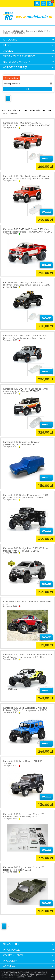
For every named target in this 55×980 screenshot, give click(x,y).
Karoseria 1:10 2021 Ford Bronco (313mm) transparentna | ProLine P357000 (26, 390)
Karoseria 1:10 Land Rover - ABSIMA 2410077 (23, 762)
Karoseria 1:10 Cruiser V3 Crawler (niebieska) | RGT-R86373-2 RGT (21, 443)
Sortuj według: (11, 78)
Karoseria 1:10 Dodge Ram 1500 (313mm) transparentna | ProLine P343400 (26, 550)
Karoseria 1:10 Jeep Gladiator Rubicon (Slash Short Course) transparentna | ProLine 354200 (27, 657)
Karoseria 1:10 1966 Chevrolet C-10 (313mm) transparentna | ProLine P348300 (27, 124)
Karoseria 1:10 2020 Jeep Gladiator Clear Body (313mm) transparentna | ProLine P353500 (25, 338)
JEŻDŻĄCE (18, 31)
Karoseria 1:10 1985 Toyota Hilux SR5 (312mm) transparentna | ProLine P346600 (27, 284)
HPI (25, 110)
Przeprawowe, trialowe (14, 33)
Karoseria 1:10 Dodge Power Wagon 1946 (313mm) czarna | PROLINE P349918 (26, 496)
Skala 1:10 (43, 31)
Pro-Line (47, 110)
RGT (5, 114)
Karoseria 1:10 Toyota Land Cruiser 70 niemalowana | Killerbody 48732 (24, 816)
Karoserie (31, 31)
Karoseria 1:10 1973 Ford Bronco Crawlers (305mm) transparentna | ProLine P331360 (27, 177)
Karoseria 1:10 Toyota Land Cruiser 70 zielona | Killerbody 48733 (24, 869)
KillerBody (35, 110)
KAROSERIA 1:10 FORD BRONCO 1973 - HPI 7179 (27, 603)
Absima (17, 110)
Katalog (7, 31)
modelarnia (27, 16)
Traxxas (14, 114)
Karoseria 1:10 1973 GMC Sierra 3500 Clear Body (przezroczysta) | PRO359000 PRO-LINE (27, 231)
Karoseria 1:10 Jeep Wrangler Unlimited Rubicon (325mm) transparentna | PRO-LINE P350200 (25, 710)
